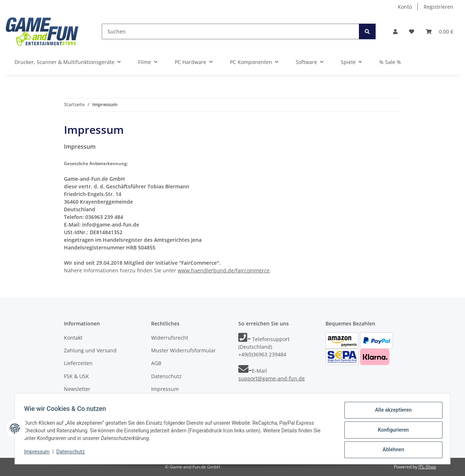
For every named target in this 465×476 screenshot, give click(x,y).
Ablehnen (391, 450)
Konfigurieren (391, 431)
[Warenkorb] (440, 31)
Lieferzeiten (78, 363)
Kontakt (73, 338)
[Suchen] (231, 31)
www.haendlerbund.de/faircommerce (224, 270)
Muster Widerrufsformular (183, 350)
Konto (405, 7)
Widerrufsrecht (170, 338)
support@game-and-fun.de (272, 378)
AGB (156, 363)
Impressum (165, 389)
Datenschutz (166, 376)
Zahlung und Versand (90, 350)
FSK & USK (76, 376)
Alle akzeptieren (391, 412)
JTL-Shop (427, 467)
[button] (395, 31)
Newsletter (77, 389)
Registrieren (438, 7)
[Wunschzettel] (412, 31)
